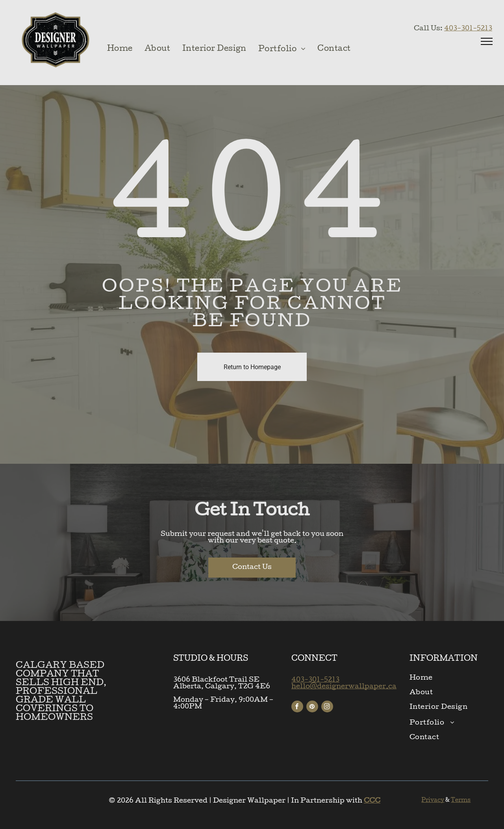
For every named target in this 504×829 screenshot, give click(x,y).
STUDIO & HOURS (211, 659)
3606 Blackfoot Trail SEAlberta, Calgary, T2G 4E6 (222, 684)
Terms (461, 801)
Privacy (433, 801)
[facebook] (297, 707)
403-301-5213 (468, 29)
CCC (372, 801)
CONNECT (314, 659)
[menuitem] (120, 49)
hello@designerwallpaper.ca (344, 687)
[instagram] (327, 707)
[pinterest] (312, 707)
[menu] (487, 41)
